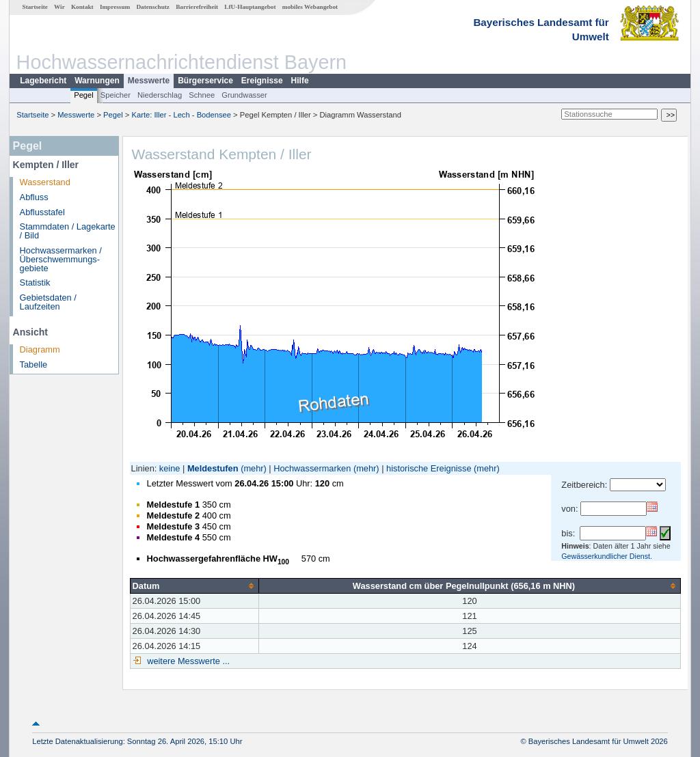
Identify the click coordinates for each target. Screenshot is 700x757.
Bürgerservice (205, 81)
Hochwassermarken (312, 468)
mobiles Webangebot (310, 7)
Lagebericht (43, 81)
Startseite (35, 7)
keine (170, 468)
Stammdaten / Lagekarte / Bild (68, 231)
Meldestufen (213, 468)
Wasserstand (45, 182)
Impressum (115, 7)
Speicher (116, 95)
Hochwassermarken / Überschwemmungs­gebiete (61, 259)
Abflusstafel (42, 212)
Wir (59, 7)
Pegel (84, 95)
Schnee (202, 95)
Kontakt (82, 7)
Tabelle (34, 364)
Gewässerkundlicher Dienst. (607, 556)
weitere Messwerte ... (187, 661)
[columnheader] (194, 586)
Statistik (35, 283)
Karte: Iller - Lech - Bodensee (182, 115)
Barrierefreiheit (197, 7)
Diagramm (40, 349)
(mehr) (254, 468)
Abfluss (34, 197)
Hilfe (300, 81)
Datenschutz (153, 7)
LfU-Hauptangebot (250, 7)
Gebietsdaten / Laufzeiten (48, 302)
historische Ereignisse (429, 468)
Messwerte (149, 81)
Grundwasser (244, 95)
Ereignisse (262, 81)
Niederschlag (160, 95)
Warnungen (97, 81)
